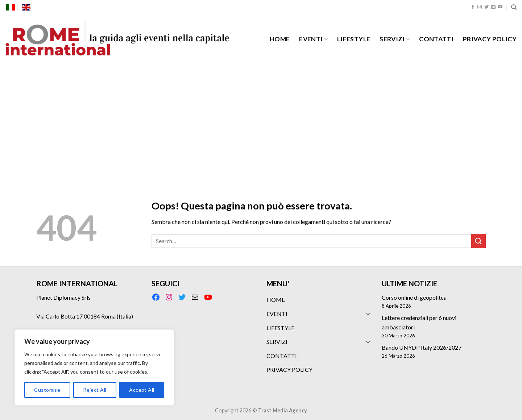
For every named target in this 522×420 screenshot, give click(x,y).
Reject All (95, 390)
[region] (94, 367)
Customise (47, 390)
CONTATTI (436, 39)
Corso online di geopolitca (414, 297)
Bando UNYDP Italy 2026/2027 (422, 347)
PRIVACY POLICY (490, 39)
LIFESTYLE (354, 39)
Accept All (142, 390)
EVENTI (313, 39)
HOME (280, 39)
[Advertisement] (261, 123)
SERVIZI (395, 39)
